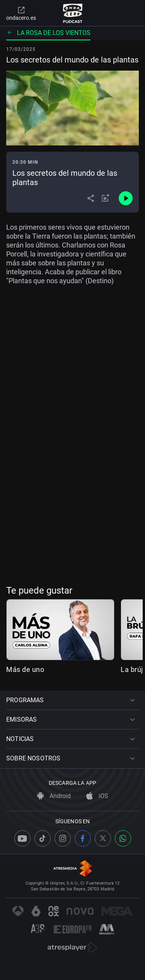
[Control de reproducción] (126, 198)
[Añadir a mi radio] (106, 198)
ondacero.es (21, 13)
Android (54, 796)
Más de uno (25, 669)
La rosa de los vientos (48, 33)
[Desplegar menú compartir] (91, 198)
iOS (97, 796)
